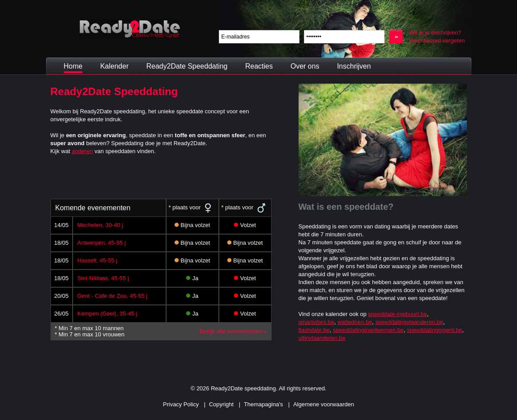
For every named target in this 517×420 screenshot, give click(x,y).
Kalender (114, 66)
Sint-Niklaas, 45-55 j (103, 278)
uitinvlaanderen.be (322, 338)
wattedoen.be (355, 322)
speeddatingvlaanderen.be (409, 322)
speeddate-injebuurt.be (398, 314)
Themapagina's (263, 404)
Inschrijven (354, 66)
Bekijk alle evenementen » (233, 331)
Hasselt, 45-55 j (97, 260)
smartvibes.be (317, 322)
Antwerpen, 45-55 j (102, 243)
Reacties (259, 66)
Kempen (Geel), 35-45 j (107, 314)
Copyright (222, 404)
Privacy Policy (181, 404)
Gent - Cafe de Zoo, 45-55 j (113, 296)
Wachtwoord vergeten (437, 40)
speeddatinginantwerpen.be (369, 330)
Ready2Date (130, 29)
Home (73, 66)
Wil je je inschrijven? (435, 33)
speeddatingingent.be (435, 330)
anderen (82, 151)
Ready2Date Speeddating (187, 66)
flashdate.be (314, 330)
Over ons (305, 66)
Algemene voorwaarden (324, 404)
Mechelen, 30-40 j (100, 225)
